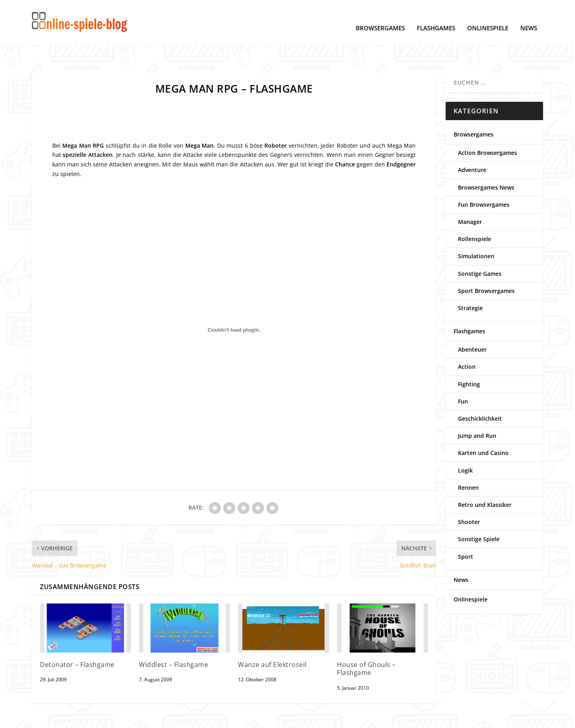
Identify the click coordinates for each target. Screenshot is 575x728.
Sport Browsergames (486, 266)
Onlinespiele (488, 16)
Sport (466, 532)
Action (467, 342)
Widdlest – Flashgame (173, 640)
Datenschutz (49, 718)
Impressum (152, 718)
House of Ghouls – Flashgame (366, 644)
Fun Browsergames (484, 180)
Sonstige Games (480, 249)
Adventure (472, 145)
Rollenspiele (475, 214)
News (529, 16)
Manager (470, 197)
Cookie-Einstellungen (102, 718)
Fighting (469, 359)
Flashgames (436, 16)
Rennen (468, 463)
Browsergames (380, 16)
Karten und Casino (483, 428)
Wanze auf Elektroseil (272, 640)
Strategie (470, 283)
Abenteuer (472, 325)
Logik (465, 446)
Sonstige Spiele (479, 514)
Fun (463, 377)
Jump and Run (477, 411)
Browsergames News (486, 163)
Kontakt (185, 718)
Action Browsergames (488, 128)
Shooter (469, 497)
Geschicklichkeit (480, 394)
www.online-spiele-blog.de (428, 718)
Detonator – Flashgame (77, 640)
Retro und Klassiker (485, 480)
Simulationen (476, 231)
